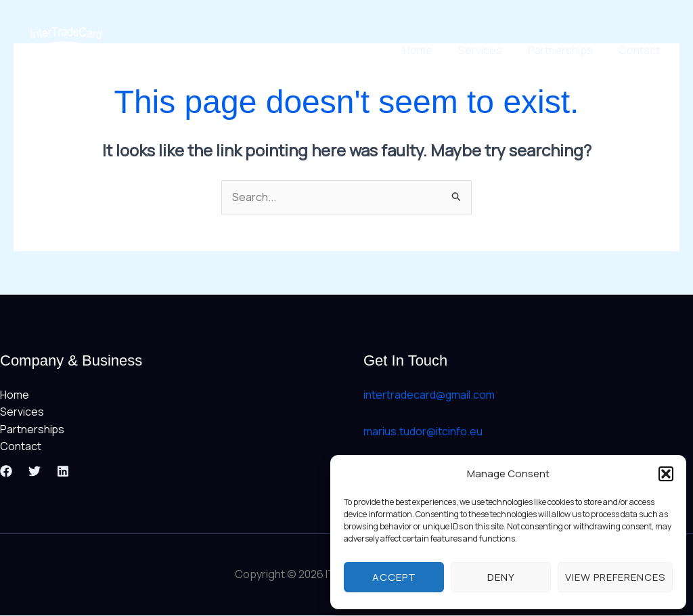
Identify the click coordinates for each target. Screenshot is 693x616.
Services (490, 50)
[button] (666, 474)
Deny (501, 577)
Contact (641, 50)
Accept (394, 577)
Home (432, 50)
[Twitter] (35, 472)
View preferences (615, 577)
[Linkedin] (63, 472)
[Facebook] (6, 472)
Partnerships (566, 50)
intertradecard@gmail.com (429, 395)
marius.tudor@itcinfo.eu (423, 431)
